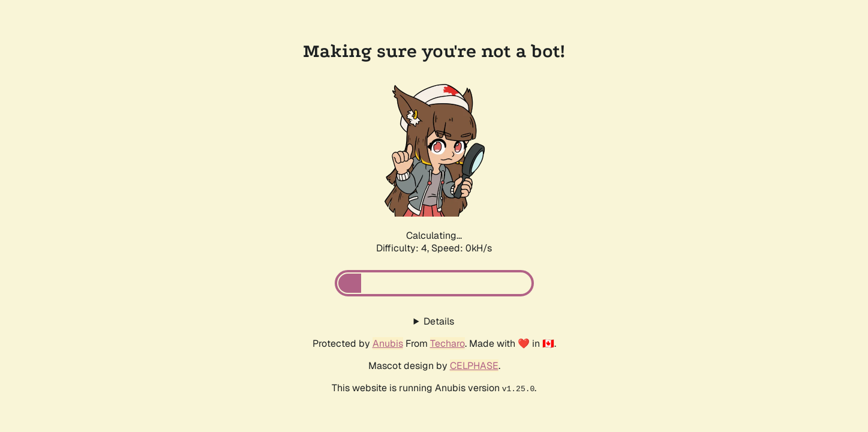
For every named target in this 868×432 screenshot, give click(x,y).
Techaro (447, 343)
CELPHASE (474, 366)
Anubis (388, 343)
